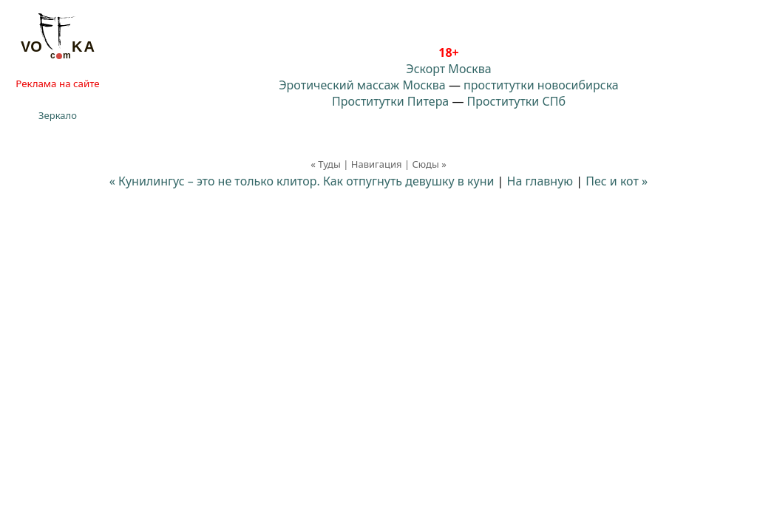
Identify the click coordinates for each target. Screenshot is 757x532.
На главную (540, 181)
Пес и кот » (617, 181)
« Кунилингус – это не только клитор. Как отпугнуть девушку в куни (302, 181)
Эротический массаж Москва (362, 85)
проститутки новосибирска (541, 85)
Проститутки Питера (390, 101)
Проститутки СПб (516, 101)
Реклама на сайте (57, 83)
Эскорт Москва (448, 69)
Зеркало (58, 115)
